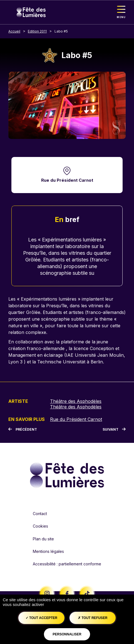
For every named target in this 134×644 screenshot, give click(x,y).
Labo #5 (61, 31)
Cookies (40, 526)
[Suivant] (114, 430)
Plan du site (43, 539)
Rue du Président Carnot (67, 180)
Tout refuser (93, 618)
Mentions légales (48, 551)
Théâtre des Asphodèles (76, 401)
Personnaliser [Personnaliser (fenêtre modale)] (67, 634)
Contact (40, 514)
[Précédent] (23, 430)
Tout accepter (42, 618)
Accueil (14, 31)
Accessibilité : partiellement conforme (67, 564)
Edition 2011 (37, 31)
